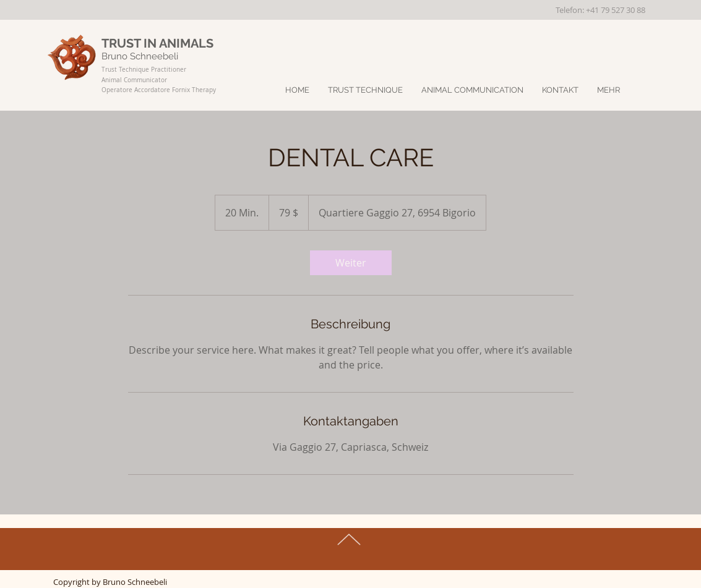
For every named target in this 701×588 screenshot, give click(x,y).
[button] (609, 90)
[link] (351, 263)
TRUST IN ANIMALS (157, 43)
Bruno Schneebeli (141, 56)
